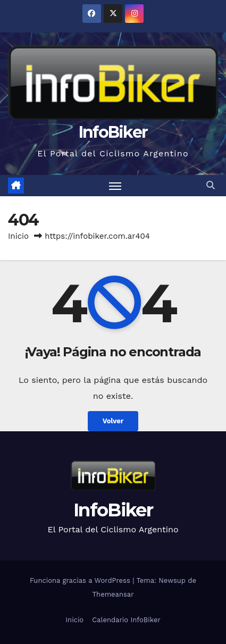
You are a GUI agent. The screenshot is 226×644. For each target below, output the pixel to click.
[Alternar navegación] (115, 186)
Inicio (18, 236)
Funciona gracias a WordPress (81, 580)
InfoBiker (113, 132)
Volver (113, 421)
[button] (211, 185)
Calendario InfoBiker (126, 620)
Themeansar (113, 594)
